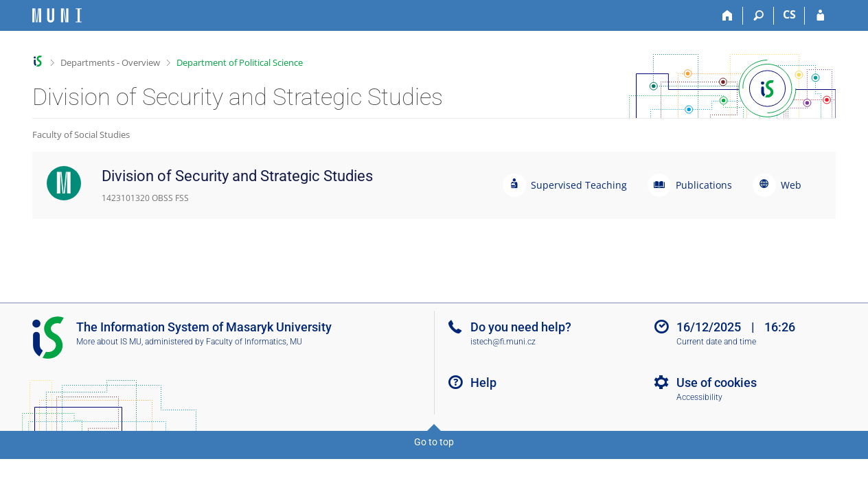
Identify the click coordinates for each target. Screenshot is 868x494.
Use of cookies (717, 383)
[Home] (728, 16)
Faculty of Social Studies (81, 134)
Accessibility (699, 397)
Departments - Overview (110, 62)
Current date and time (716, 342)
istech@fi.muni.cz (503, 342)
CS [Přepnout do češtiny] (789, 14)
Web (791, 185)
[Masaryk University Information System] (57, 15)
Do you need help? (521, 327)
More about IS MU (109, 342)
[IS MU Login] (820, 16)
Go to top (434, 442)
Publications (704, 185)
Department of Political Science (240, 62)
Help (483, 383)
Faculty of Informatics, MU (254, 342)
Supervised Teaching (579, 185)
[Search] (758, 16)
